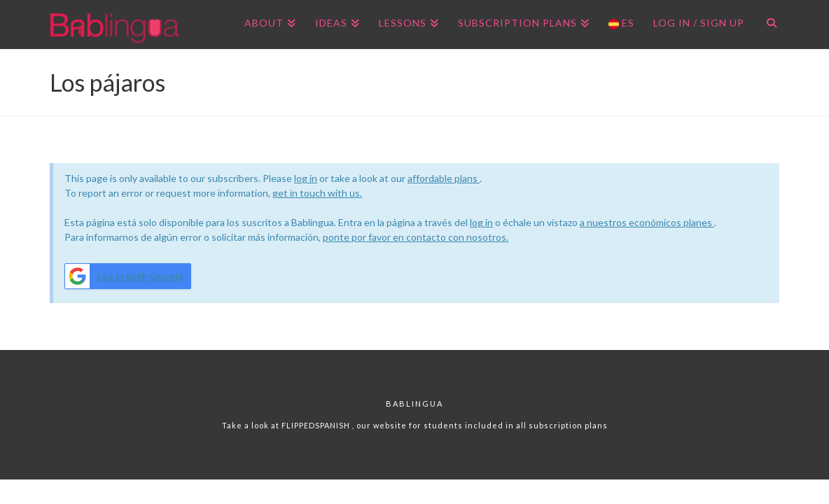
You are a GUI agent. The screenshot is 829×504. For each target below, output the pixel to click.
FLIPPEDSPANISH (317, 425)
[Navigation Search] (766, 24)
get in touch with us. (317, 193)
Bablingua (415, 404)
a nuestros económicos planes (647, 222)
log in (306, 178)
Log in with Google (124, 276)
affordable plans (444, 178)
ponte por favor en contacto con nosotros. (416, 237)
